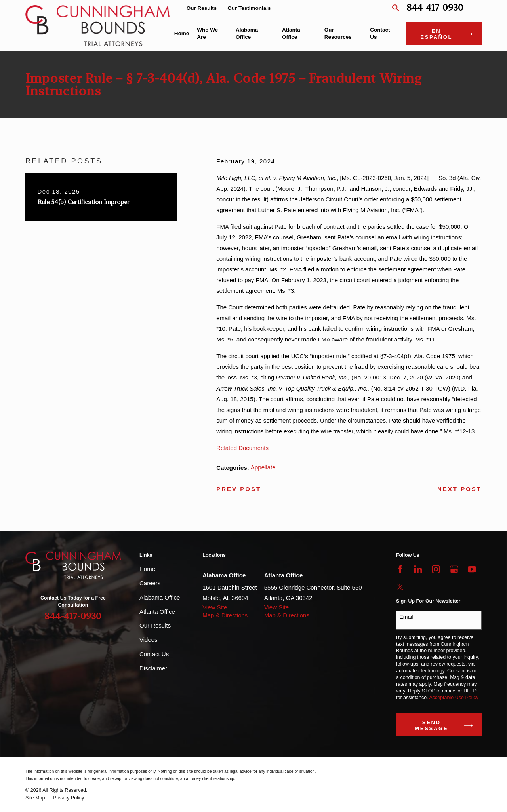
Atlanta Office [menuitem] (291, 33)
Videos (149, 640)
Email (407, 617)
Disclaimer (153, 668)
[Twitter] (400, 587)
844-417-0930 (435, 8)
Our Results (202, 8)
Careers (150, 583)
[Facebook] (400, 569)
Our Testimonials (249, 8)
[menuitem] (35, 798)
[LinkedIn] (418, 569)
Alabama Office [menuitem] (247, 33)
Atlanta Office (157, 612)
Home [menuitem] (182, 33)
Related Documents (242, 448)
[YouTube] (472, 569)
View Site (215, 607)
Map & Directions (225, 615)
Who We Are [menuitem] (207, 33)
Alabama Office (160, 597)
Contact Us (154, 654)
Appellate (263, 467)
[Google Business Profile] (454, 569)
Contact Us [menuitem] (380, 33)
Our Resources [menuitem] (338, 33)
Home (147, 569)
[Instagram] (436, 569)
